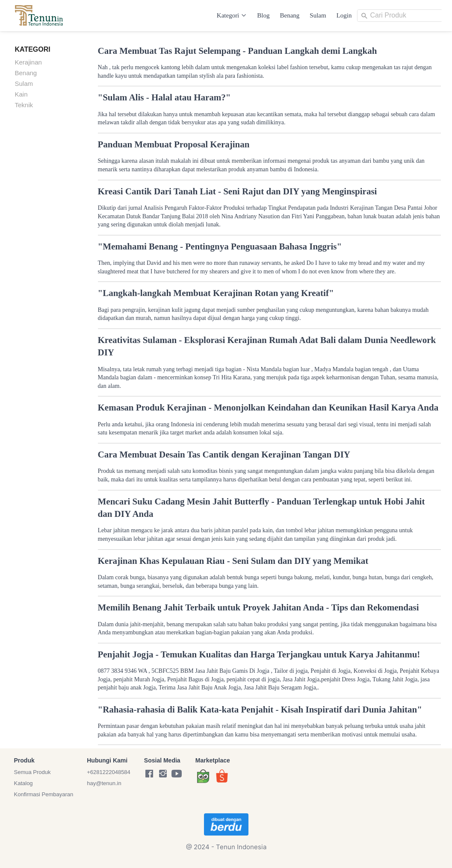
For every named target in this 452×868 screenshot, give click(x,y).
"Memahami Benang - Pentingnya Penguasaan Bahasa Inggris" (220, 246)
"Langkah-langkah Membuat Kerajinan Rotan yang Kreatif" (216, 293)
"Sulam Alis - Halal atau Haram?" (164, 97)
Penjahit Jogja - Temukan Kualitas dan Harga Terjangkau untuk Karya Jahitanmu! (259, 654)
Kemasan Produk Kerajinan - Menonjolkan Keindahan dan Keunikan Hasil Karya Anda (268, 408)
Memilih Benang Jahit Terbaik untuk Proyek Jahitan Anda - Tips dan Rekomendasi (258, 607)
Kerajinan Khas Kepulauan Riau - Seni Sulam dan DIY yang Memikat (233, 561)
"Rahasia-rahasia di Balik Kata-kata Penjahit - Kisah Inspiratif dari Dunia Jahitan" (260, 710)
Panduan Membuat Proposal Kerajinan (174, 144)
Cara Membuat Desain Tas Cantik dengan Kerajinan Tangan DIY (224, 455)
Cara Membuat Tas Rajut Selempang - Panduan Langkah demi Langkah (238, 51)
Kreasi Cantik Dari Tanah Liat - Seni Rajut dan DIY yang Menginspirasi (238, 191)
